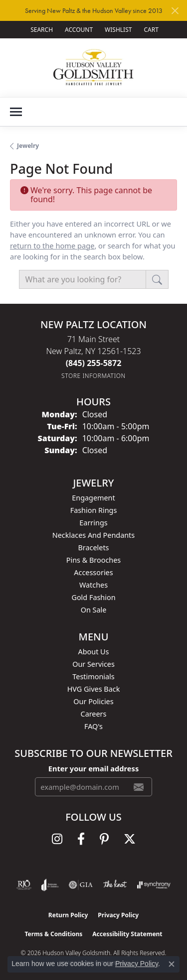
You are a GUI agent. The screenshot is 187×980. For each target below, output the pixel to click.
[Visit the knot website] (115, 885)
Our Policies (93, 701)
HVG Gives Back (94, 689)
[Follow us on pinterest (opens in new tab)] (104, 839)
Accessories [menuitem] (93, 572)
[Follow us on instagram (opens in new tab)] (57, 839)
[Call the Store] (94, 363)
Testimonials (93, 676)
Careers (94, 714)
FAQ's (93, 726)
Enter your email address (93, 768)
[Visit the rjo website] (24, 885)
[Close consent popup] (172, 964)
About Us (94, 652)
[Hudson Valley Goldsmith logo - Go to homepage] (93, 67)
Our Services (93, 664)
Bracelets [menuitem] (93, 548)
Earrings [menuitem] (93, 523)
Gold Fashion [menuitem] (93, 597)
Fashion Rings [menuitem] (94, 510)
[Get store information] (93, 376)
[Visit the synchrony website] (154, 885)
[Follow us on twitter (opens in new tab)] (130, 839)
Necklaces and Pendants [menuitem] (93, 535)
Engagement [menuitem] (93, 498)
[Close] (175, 11)
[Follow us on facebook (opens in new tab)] (81, 839)
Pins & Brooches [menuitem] (93, 560)
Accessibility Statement (127, 934)
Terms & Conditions (53, 934)
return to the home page (52, 245)
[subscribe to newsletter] (139, 787)
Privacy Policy (118, 915)
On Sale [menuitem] (94, 610)
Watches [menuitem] (93, 585)
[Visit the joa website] (50, 885)
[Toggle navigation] (16, 112)
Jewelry (28, 146)
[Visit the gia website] (81, 885)
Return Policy (68, 915)
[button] (41, 30)
